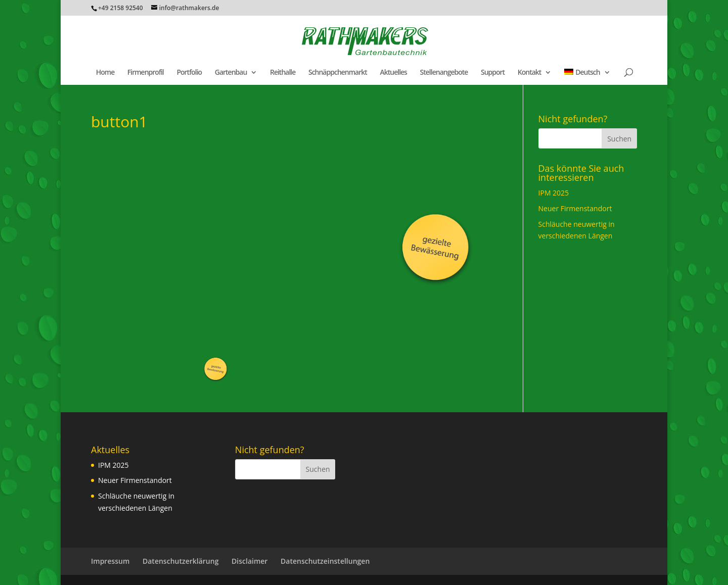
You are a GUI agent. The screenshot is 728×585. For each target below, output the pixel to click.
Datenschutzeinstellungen (325, 561)
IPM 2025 (554, 193)
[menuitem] (587, 77)
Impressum (110, 561)
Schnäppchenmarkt (338, 73)
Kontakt (530, 73)
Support (493, 73)
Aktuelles (393, 73)
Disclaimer (249, 561)
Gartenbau (231, 73)
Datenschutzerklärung (180, 561)
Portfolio (189, 73)
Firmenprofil (146, 73)
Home (105, 73)
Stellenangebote (444, 73)
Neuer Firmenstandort (575, 208)
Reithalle (283, 73)
